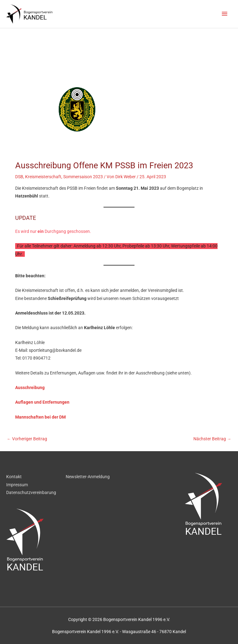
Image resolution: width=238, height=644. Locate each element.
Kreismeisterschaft (43, 177)
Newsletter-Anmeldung (88, 477)
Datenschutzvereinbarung (31, 492)
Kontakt (14, 477)
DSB (19, 177)
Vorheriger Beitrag (27, 439)
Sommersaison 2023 (83, 177)
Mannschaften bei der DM (40, 417)
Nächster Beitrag (212, 439)
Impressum (17, 485)
